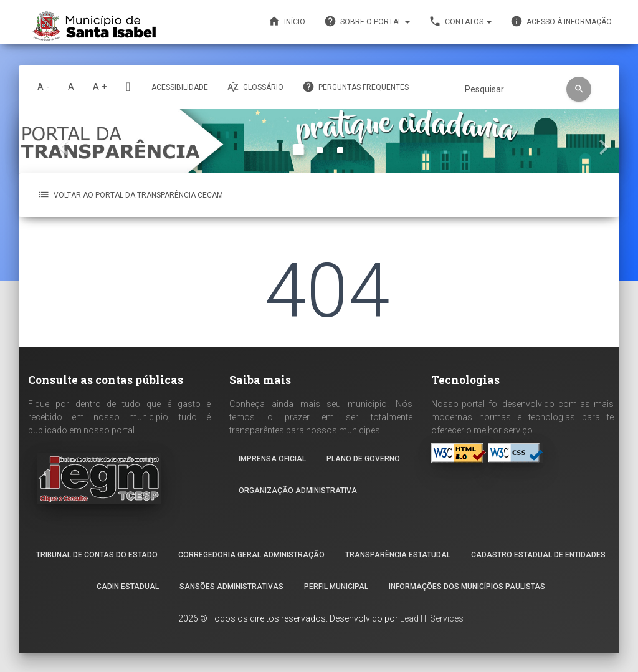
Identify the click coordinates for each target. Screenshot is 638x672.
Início (287, 21)
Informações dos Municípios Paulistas (467, 587)
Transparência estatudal (398, 555)
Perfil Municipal (336, 587)
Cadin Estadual (128, 587)
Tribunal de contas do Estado (97, 555)
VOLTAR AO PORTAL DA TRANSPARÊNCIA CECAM (130, 194)
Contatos (460, 21)
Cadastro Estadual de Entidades (538, 555)
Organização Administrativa (298, 491)
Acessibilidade (180, 87)
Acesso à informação (561, 21)
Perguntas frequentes (355, 87)
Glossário (255, 87)
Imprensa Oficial (272, 459)
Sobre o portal (367, 21)
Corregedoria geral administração (251, 555)
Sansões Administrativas (231, 587)
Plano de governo (363, 459)
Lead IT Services (432, 618)
